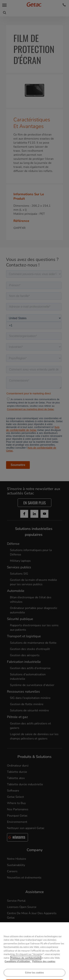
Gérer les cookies (34, 976)
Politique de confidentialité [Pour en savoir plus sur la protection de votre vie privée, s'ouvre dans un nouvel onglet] (26, 961)
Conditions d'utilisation (18, 964)
